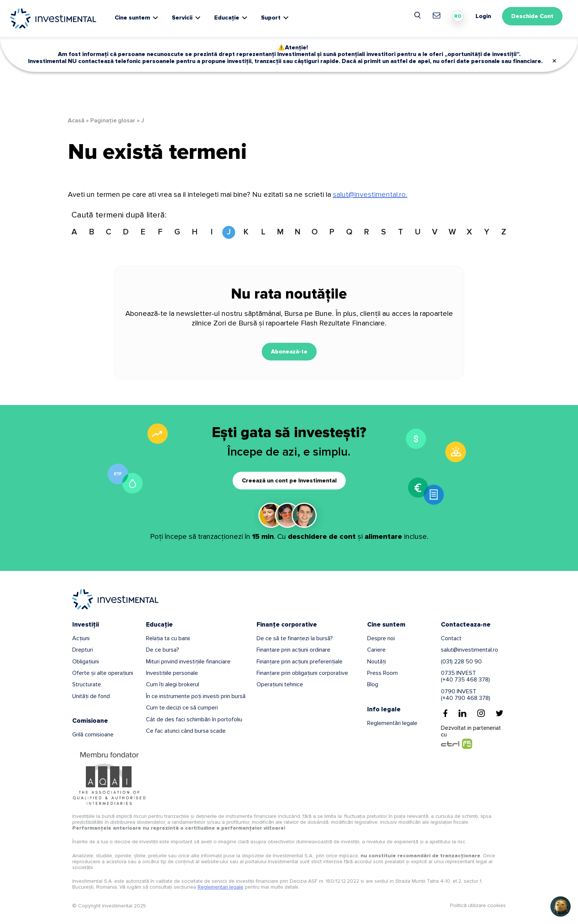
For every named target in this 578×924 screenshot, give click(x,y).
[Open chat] (560, 906)
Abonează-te (289, 352)
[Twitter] (499, 713)
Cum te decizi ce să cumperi (182, 708)
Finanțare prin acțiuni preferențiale (300, 662)
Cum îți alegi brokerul (173, 684)
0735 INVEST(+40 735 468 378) (465, 676)
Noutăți (377, 662)
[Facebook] (445, 713)
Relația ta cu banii (168, 638)
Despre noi (381, 638)
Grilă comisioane (93, 735)
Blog (373, 684)
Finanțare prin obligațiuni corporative (302, 673)
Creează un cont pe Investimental (289, 481)
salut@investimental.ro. (370, 195)
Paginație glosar (113, 121)
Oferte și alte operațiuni (103, 673)
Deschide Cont (532, 16)
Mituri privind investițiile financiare (188, 662)
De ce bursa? (163, 650)
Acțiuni (81, 638)
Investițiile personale (172, 673)
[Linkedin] (462, 713)
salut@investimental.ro (469, 650)
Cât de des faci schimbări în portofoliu (194, 719)
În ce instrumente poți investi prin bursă (196, 696)
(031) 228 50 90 (461, 662)
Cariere (376, 650)
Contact (451, 638)
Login (483, 16)
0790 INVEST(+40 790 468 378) (466, 695)
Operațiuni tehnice (280, 684)
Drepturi (83, 650)
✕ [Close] (554, 61)
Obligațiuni (86, 662)
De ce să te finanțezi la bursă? (295, 638)
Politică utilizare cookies (478, 905)
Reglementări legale (392, 723)
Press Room (382, 673)
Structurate (87, 684)
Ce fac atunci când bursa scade (186, 731)
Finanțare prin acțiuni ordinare (293, 650)
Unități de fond (91, 696)
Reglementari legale (220, 887)
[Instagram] (481, 713)
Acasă (76, 121)
